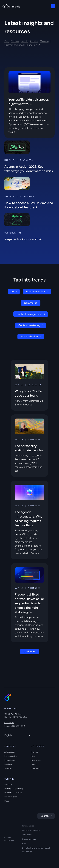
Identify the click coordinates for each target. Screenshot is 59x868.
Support (35, 764)
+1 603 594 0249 (18, 726)
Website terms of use (31, 830)
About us (8, 784)
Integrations (10, 760)
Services (8, 768)
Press (7, 801)
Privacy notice (28, 826)
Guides (34, 41)
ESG (24, 844)
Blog (7, 41)
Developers (36, 760)
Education (31, 45)
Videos (15, 41)
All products (10, 752)
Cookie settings (29, 839)
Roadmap (8, 764)
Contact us (9, 723)
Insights (35, 752)
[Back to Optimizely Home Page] (11, 7)
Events (25, 41)
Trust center (27, 835)
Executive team (11, 797)
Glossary (45, 41)
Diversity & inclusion (13, 793)
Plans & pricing (11, 756)
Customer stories (14, 45)
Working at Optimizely (14, 789)
